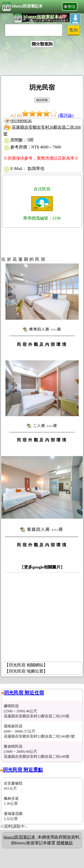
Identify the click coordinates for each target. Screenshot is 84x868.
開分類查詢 (42, 44)
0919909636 (21, 121)
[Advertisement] (42, 62)
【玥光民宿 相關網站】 (26, 665)
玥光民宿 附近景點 (23, 770)
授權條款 (65, 843)
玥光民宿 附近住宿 (24, 693)
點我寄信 (36, 169)
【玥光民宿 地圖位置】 (26, 671)
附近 (72, 7)
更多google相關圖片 (42, 567)
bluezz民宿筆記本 (22, 7)
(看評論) (66, 115)
